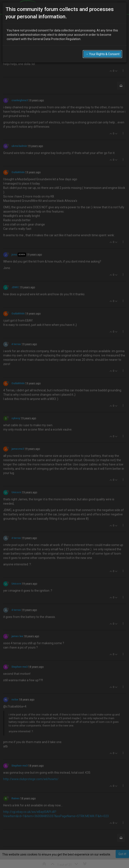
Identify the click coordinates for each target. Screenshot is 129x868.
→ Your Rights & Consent (102, 54)
